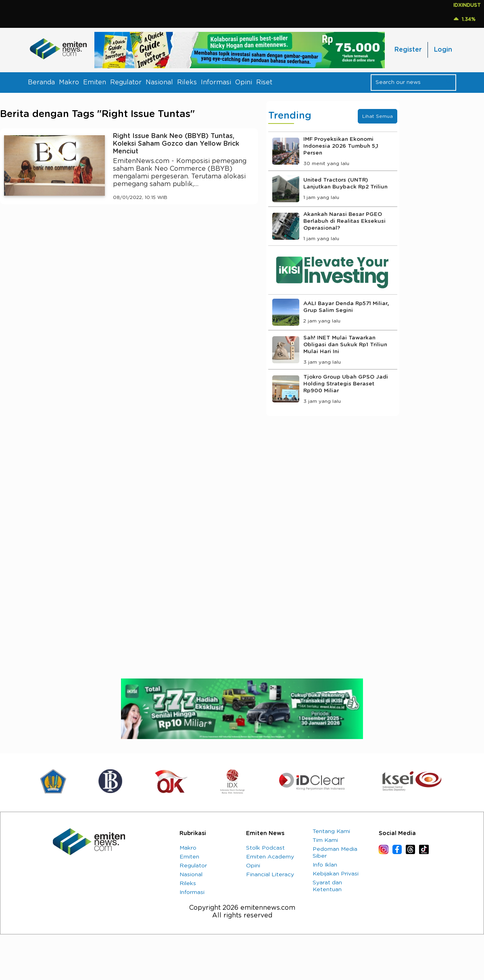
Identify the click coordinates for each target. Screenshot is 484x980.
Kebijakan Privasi (336, 874)
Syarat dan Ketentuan (327, 886)
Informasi (216, 82)
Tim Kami (325, 840)
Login (443, 50)
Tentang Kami (331, 831)
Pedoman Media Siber (335, 853)
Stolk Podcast (265, 848)
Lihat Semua (378, 116)
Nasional (159, 82)
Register (408, 50)
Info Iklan (325, 865)
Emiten (95, 82)
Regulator (126, 82)
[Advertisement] (129, 285)
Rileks (187, 82)
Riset (264, 82)
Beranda (41, 82)
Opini (244, 82)
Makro (69, 82)
